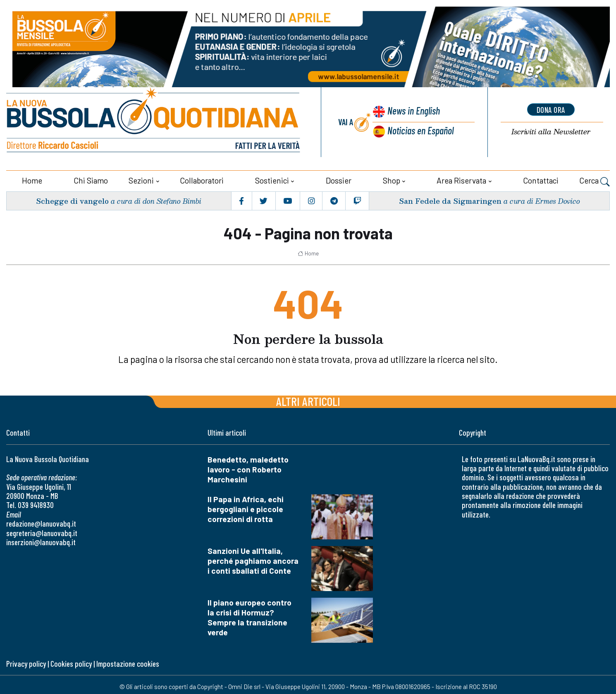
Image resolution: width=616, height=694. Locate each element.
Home (32, 180)
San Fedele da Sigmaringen (450, 200)
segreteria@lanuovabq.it (42, 532)
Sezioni (141, 180)
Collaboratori (202, 180)
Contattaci (541, 180)
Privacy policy (26, 663)
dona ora (551, 110)
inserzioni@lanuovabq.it (41, 541)
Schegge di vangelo (73, 200)
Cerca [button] (595, 181)
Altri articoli (308, 400)
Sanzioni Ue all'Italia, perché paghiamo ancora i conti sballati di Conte (253, 560)
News (413, 111)
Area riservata (461, 180)
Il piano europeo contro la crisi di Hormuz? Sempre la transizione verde (250, 616)
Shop (392, 180)
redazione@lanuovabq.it (41, 523)
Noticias (420, 130)
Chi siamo (91, 180)
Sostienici (272, 180)
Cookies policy (71, 663)
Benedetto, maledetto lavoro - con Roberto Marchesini (248, 469)
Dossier (339, 180)
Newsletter (551, 132)
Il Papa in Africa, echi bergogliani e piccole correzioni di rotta (246, 508)
